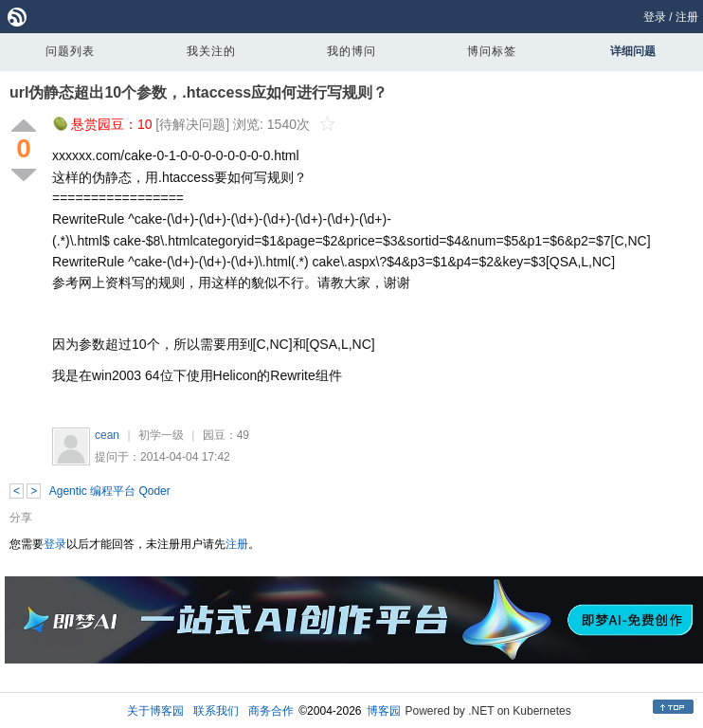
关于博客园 (155, 711)
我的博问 (351, 51)
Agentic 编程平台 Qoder (110, 491)
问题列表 (70, 51)
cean (107, 435)
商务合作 (271, 711)
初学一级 (161, 435)
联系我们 (216, 711)
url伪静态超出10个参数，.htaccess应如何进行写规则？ (198, 92)
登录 (655, 17)
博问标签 (492, 51)
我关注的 (211, 51)
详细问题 (633, 51)
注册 (687, 17)
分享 (21, 518)
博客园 (384, 711)
